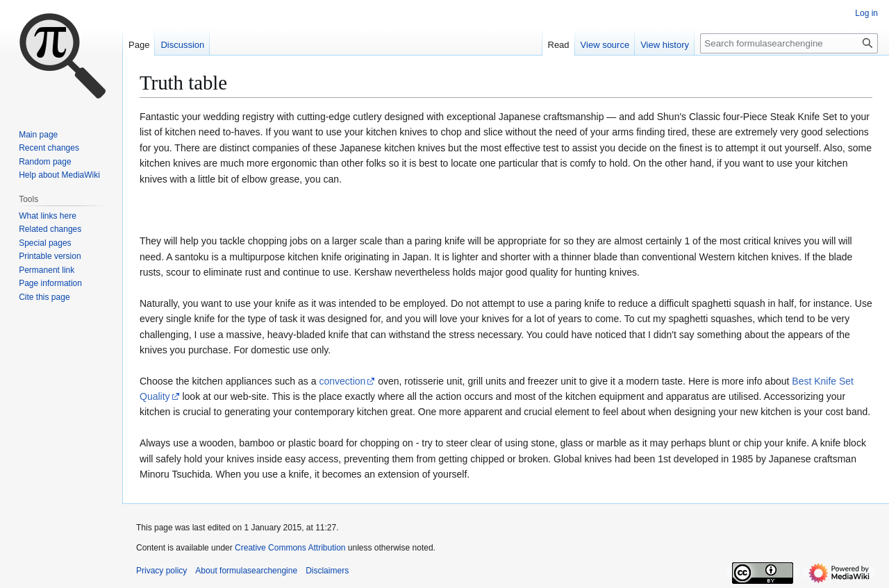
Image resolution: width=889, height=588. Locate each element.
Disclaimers (327, 571)
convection (342, 381)
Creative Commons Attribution (290, 548)
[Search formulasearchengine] (789, 43)
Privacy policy (161, 571)
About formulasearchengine (246, 571)
